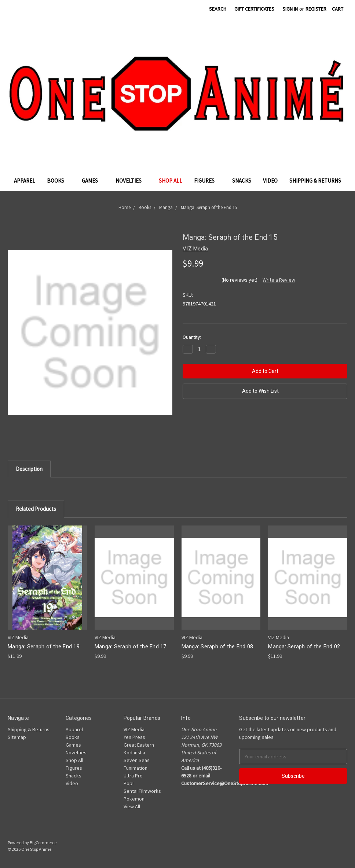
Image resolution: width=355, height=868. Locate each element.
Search (218, 9)
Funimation (136, 768)
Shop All (171, 181)
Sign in (290, 9)
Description (29, 469)
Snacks (242, 181)
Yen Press (134, 737)
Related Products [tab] (36, 509)
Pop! (129, 783)
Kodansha (134, 752)
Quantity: (192, 337)
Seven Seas (137, 760)
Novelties (131, 181)
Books (58, 181)
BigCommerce (43, 843)
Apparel (25, 181)
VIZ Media (134, 729)
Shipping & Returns (315, 181)
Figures (207, 181)
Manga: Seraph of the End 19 (44, 647)
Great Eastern (139, 745)
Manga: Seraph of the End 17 (131, 647)
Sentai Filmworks (142, 791)
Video (270, 181)
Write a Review (279, 280)
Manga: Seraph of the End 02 (304, 647)
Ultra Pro (133, 776)
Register (316, 9)
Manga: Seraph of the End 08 (217, 647)
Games (93, 181)
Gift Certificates (254, 9)
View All (132, 806)
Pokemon (134, 799)
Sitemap (17, 737)
